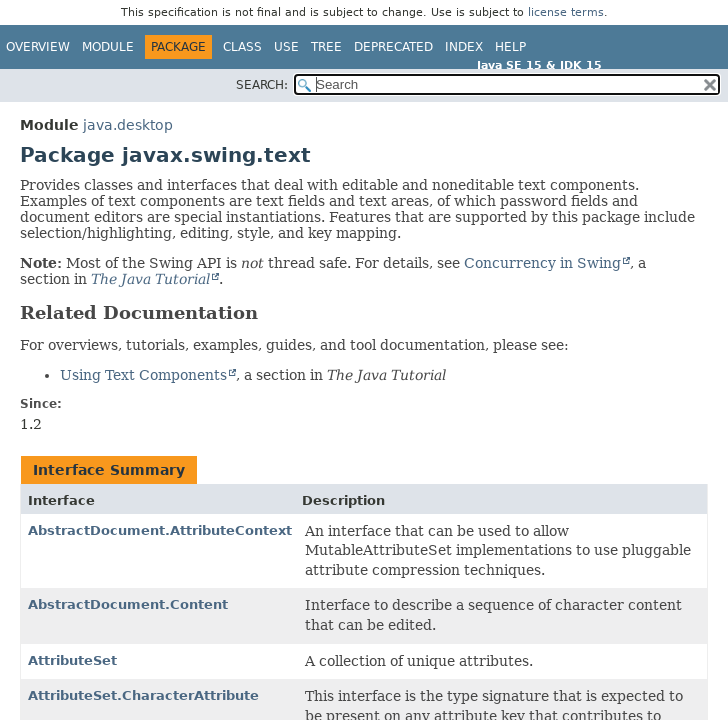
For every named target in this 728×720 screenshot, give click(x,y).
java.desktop (128, 125)
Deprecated (393, 47)
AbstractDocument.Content (128, 604)
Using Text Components (143, 375)
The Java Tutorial (150, 279)
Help (510, 47)
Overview (38, 47)
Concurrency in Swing (542, 263)
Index (464, 47)
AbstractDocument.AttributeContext (160, 530)
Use (286, 47)
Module (108, 47)
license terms (566, 12)
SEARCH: (262, 85)
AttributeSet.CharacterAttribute (143, 695)
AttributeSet (72, 660)
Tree (326, 47)
